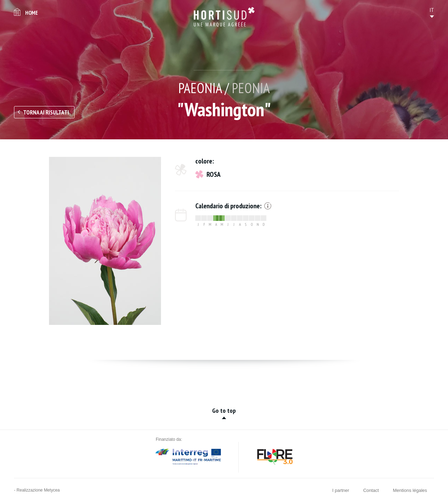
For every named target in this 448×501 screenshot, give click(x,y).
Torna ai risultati (46, 112)
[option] (105, 241)
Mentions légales (410, 490)
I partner (341, 490)
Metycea (52, 490)
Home (31, 13)
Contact (371, 490)
